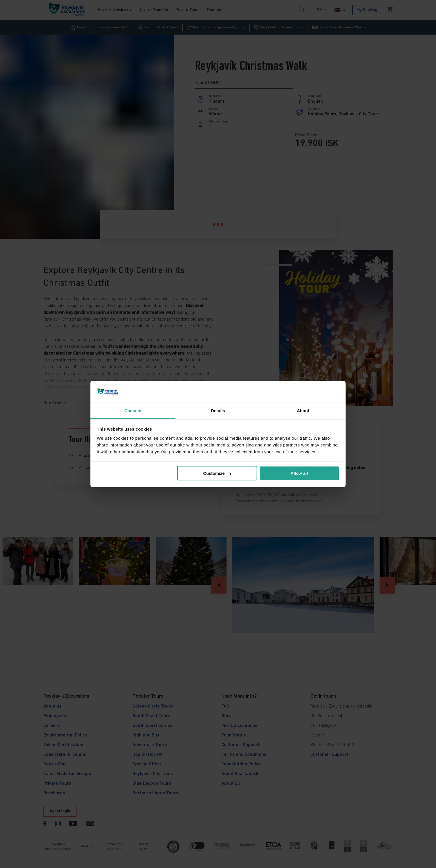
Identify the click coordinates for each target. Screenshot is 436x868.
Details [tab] (218, 410)
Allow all (299, 473)
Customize (217, 473)
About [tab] (303, 410)
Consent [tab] (133, 410)
